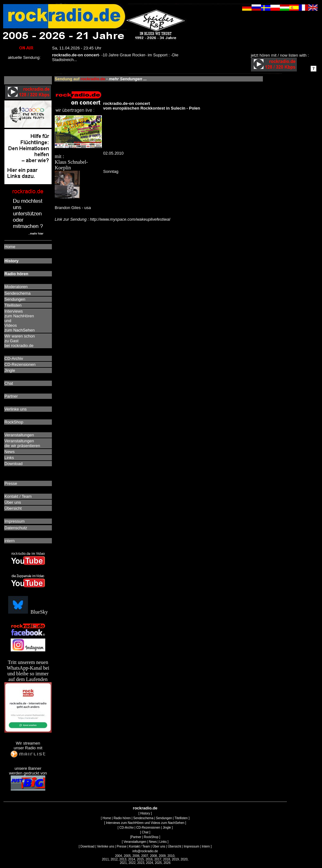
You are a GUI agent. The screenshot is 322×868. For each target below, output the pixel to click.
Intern (206, 846)
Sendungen (164, 818)
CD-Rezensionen (148, 828)
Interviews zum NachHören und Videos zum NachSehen (145, 823)
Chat (145, 832)
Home (107, 818)
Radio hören (122, 818)
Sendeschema (143, 818)
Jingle (167, 828)
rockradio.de (145, 808)
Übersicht (175, 846)
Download (87, 846)
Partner (136, 837)
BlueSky (28, 612)
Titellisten (181, 818)
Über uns (159, 846)
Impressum (191, 846)
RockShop (151, 837)
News (153, 842)
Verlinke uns (105, 846)
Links (163, 842)
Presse (122, 846)
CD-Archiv (127, 828)
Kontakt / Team (139, 846)
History (145, 813)
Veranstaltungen (135, 842)
